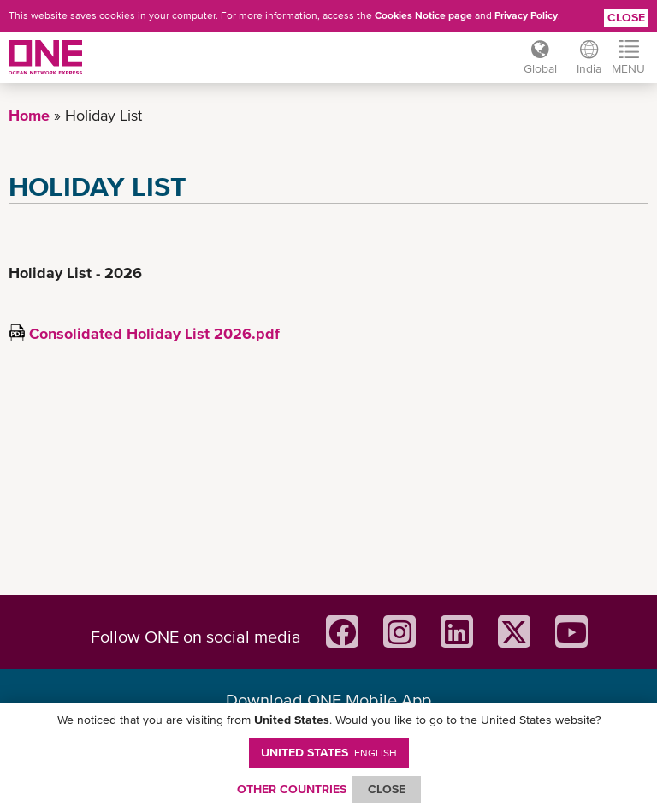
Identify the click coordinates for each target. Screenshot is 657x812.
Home (29, 115)
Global (539, 68)
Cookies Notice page (423, 15)
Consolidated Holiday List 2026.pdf (154, 333)
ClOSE (387, 789)
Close (626, 17)
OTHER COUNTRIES (292, 789)
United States (329, 752)
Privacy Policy (526, 15)
